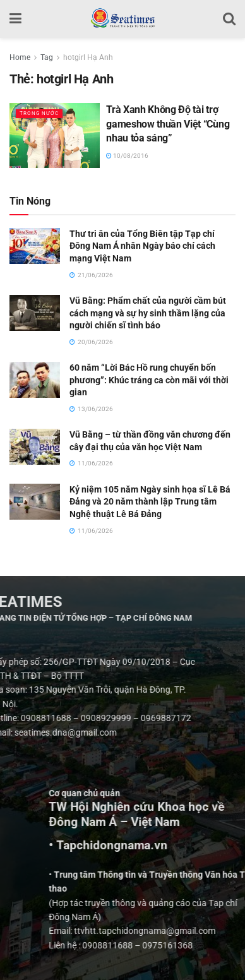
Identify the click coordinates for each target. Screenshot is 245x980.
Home (20, 57)
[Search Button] (229, 19)
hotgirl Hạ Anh (88, 57)
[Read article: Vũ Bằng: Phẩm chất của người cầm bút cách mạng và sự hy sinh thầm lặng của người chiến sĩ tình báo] (35, 313)
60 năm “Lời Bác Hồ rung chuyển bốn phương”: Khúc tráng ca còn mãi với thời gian (149, 380)
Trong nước (39, 113)
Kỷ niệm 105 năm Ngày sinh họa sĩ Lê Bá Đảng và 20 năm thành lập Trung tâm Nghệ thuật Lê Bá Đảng (150, 502)
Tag (47, 57)
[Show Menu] (15, 19)
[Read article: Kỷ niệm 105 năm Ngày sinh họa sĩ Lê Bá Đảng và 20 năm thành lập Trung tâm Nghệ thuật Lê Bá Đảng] (35, 502)
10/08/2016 (127, 156)
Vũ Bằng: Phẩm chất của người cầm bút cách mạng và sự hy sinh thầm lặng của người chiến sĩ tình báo (148, 313)
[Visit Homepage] (122, 19)
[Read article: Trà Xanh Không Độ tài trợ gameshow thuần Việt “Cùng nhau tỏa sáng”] (55, 135)
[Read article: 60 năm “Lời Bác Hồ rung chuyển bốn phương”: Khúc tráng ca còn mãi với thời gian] (35, 380)
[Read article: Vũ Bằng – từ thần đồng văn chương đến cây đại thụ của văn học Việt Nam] (35, 447)
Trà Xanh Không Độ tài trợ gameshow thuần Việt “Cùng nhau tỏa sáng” (168, 124)
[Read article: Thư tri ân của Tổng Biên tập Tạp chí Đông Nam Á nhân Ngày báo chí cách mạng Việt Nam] (35, 246)
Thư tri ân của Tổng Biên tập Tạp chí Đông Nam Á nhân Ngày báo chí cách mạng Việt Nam (142, 246)
